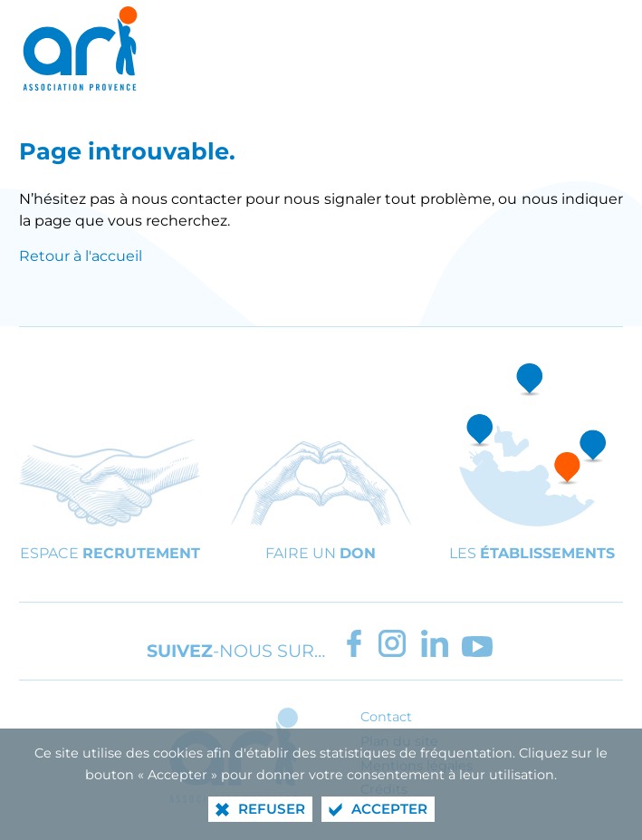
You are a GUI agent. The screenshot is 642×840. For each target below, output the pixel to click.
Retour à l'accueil (81, 256)
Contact (386, 717)
